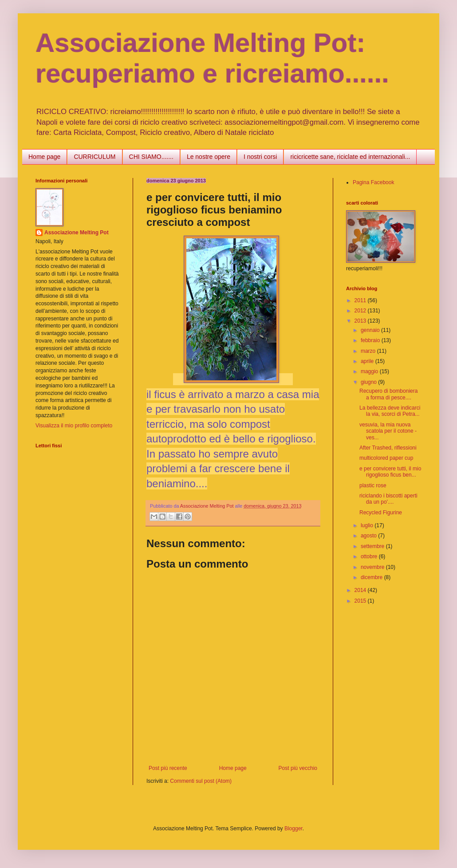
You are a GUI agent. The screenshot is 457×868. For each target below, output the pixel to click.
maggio (370, 371)
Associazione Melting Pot (77, 233)
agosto (369, 536)
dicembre (372, 577)
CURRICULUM (95, 157)
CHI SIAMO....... (151, 157)
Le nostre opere (209, 157)
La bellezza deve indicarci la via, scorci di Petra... (390, 411)
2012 (361, 311)
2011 (361, 300)
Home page (44, 157)
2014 (361, 590)
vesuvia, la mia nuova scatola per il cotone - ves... (388, 431)
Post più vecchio (298, 768)
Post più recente (168, 768)
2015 (361, 601)
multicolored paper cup (386, 458)
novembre (373, 567)
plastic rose (373, 485)
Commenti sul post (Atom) (201, 781)
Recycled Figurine (381, 513)
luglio (368, 525)
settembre (373, 546)
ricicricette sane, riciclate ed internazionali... (350, 157)
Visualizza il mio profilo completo (74, 426)
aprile (368, 361)
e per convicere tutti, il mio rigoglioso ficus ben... (390, 472)
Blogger (294, 829)
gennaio (371, 330)
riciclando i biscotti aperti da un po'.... (388, 499)
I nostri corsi (260, 157)
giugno (369, 382)
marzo (369, 351)
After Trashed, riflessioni (388, 448)
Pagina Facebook (373, 182)
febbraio (371, 340)
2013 (361, 321)
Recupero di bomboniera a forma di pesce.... (388, 394)
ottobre (370, 556)
